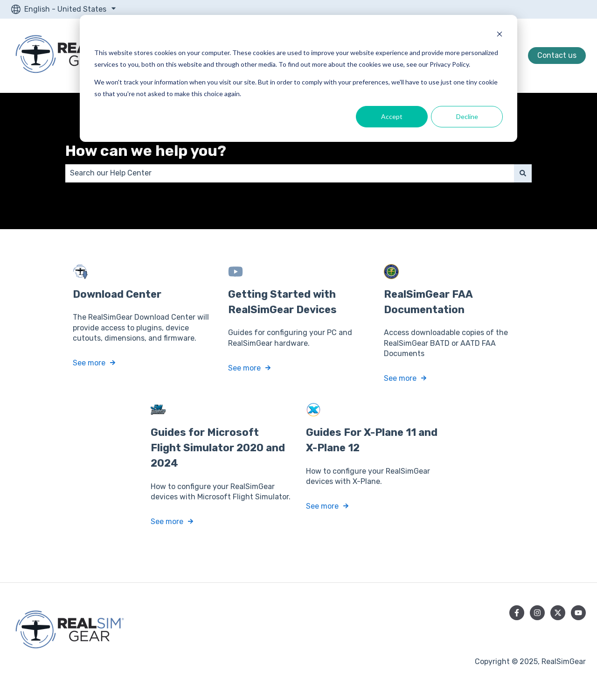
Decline (467, 116)
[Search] (523, 173)
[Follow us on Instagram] (537, 613)
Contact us (557, 55)
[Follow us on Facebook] (517, 613)
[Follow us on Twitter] (558, 613)
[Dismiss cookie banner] (500, 35)
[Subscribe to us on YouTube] (578, 613)
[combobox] (290, 173)
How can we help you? (146, 151)
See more (89, 363)
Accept (392, 116)
